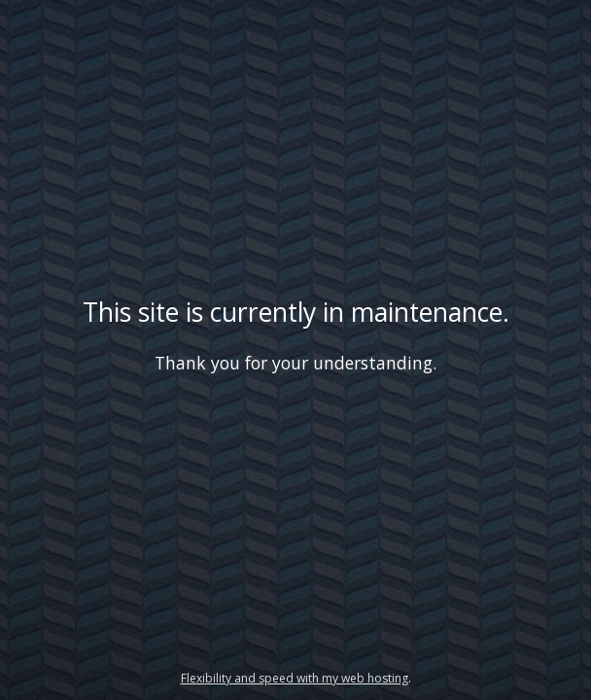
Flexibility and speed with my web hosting (295, 678)
